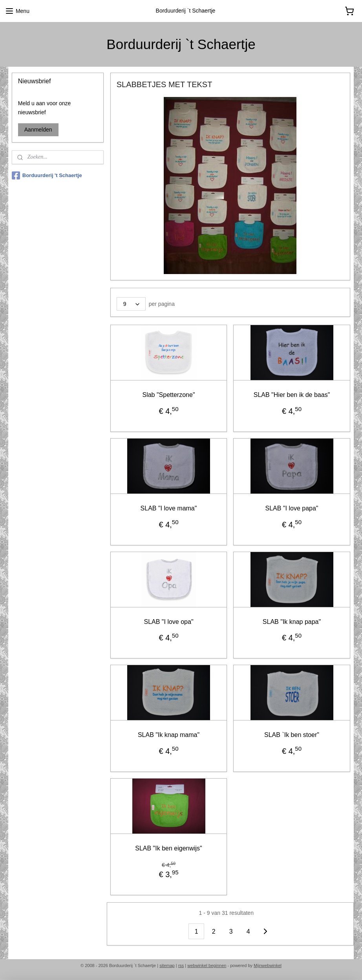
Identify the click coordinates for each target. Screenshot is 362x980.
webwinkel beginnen (207, 965)
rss (181, 965)
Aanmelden (38, 130)
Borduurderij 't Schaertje (47, 176)
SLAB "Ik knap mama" (169, 735)
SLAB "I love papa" (292, 508)
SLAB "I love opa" (169, 621)
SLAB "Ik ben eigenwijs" (169, 848)
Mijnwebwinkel (268, 965)
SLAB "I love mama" (169, 508)
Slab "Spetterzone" (169, 395)
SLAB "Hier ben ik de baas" (292, 395)
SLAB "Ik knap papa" (292, 621)
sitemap (167, 965)
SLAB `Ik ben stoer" (292, 735)
